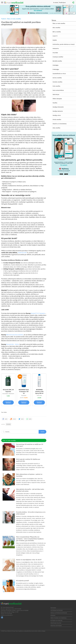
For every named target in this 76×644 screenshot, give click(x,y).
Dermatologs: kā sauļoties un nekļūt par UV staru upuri (30, 445)
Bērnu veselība (57, 32)
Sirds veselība (56, 86)
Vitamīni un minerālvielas (60, 124)
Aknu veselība (56, 28)
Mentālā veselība (57, 61)
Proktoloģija (56, 69)
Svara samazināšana (58, 90)
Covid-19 (55, 36)
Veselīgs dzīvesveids (58, 107)
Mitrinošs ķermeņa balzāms (15, 335)
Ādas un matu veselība (59, 23)
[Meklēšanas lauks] (24, 432)
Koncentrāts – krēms (13, 344)
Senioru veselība (57, 78)
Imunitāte (55, 53)
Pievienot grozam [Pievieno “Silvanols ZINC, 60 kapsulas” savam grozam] (8, 402)
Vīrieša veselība (57, 120)
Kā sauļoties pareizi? (23, 581)
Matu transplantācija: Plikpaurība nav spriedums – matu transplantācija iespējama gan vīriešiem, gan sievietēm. (30, 539)
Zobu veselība (56, 128)
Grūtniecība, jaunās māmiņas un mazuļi (64, 44)
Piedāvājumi (62, 2)
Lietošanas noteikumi (57, 610)
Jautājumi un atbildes (56, 620)
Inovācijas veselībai (58, 57)
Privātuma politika (56, 623)
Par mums (53, 608)
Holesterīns (56, 48)
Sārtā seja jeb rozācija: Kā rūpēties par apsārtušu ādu (28, 460)
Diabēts (55, 40)
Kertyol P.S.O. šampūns (38, 313)
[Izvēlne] (2, 2)
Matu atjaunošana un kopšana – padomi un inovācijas (29, 475)
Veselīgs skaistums (58, 111)
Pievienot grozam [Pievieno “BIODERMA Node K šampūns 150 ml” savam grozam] (24, 402)
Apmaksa (53, 615)
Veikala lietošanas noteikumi (59, 613)
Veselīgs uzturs (57, 115)
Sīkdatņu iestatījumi (56, 626)
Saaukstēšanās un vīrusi (59, 74)
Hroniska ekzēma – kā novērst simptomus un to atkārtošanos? (31, 513)
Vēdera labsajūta (57, 99)
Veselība (55, 103)
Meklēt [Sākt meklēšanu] (42, 432)
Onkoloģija (56, 65)
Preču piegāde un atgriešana (58, 618)
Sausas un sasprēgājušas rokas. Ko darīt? (29, 560)
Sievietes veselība (57, 82)
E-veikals (56, 2)
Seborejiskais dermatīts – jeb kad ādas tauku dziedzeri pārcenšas (30, 490)
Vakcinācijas (56, 94)
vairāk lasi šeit (22, 253)
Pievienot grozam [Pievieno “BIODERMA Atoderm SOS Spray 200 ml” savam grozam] (39, 402)
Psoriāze (8, 424)
